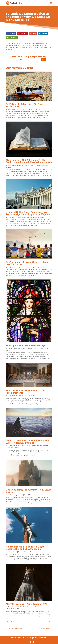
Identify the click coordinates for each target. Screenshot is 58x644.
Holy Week (31, 396)
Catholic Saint (12, 552)
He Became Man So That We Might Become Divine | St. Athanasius (25, 548)
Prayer (46, 348)
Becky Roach (12, 109)
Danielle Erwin (12, 396)
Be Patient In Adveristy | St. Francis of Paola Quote (27, 105)
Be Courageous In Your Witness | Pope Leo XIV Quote (27, 263)
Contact (13, 638)
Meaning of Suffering (33, 109)
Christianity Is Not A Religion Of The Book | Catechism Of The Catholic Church (29, 161)
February (40, 348)
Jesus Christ (39, 552)
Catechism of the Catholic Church (19, 165)
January (42, 446)
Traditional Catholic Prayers (17, 348)
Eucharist (31, 552)
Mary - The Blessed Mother (36, 607)
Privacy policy (32, 638)
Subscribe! (42, 638)
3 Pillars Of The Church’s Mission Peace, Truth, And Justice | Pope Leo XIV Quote (28, 213)
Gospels (8, 167)
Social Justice (39, 217)
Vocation (17, 448)
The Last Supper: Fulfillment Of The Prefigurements (25, 392)
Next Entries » (48, 622)
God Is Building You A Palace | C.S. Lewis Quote (28, 491)
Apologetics (44, 165)
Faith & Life (31, 267)
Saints (8, 350)
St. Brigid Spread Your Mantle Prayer (26, 345)
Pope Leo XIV (12, 217)
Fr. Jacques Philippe (14, 446)
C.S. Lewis (11, 495)
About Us (21, 638)
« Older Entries (11, 622)
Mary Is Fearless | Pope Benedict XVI (26, 604)
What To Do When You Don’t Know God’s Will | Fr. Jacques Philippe (28, 442)
